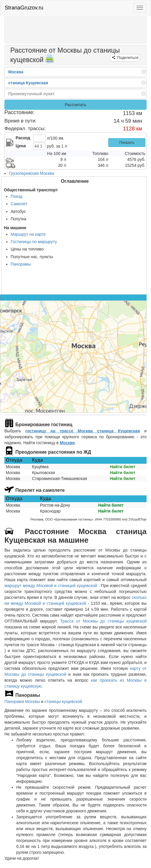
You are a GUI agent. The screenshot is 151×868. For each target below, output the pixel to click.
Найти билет (123, 467)
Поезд (17, 196)
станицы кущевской (63, 701)
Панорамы (21, 264)
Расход (23, 138)
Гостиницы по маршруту (34, 242)
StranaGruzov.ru (24, 8)
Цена (21, 146)
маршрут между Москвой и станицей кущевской (51, 586)
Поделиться (127, 58)
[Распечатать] (50, 61)
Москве (67, 443)
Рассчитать (75, 105)
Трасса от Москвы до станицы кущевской (103, 621)
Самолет (19, 204)
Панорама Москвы (22, 701)
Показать (127, 143)
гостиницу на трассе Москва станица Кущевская (83, 431)
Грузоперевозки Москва (31, 173)
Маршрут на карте (28, 234)
